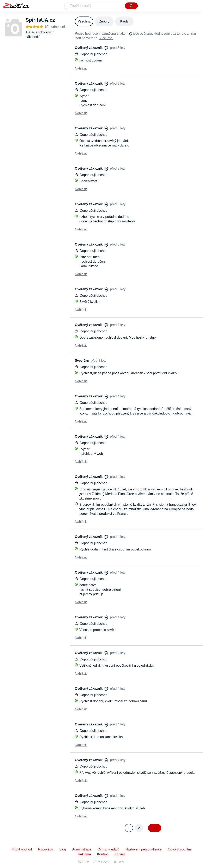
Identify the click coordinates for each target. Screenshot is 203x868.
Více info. (106, 38)
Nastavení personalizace (144, 849)
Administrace (82, 849)
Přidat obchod (22, 849)
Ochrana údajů (108, 849)
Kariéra (120, 854)
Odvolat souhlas (180, 849)
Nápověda (46, 849)
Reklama (84, 854)
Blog (63, 849)
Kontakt (103, 854)
